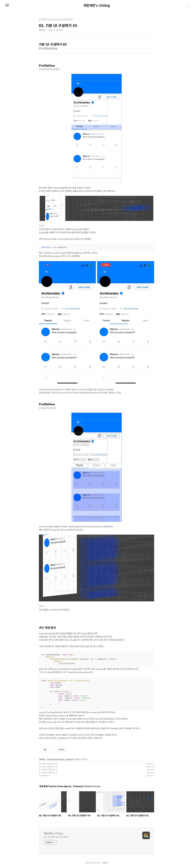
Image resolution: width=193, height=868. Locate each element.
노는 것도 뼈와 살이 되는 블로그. (56, 837)
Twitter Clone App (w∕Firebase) (60, 759)
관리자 (105, 863)
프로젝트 (42, 759)
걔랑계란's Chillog (97, 5)
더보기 (42, 226)
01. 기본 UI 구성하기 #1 (47, 772)
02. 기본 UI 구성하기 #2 (47, 769)
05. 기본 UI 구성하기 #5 (47, 764)
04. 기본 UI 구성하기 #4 (47, 767)
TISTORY (97, 863)
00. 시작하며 (43, 775)
